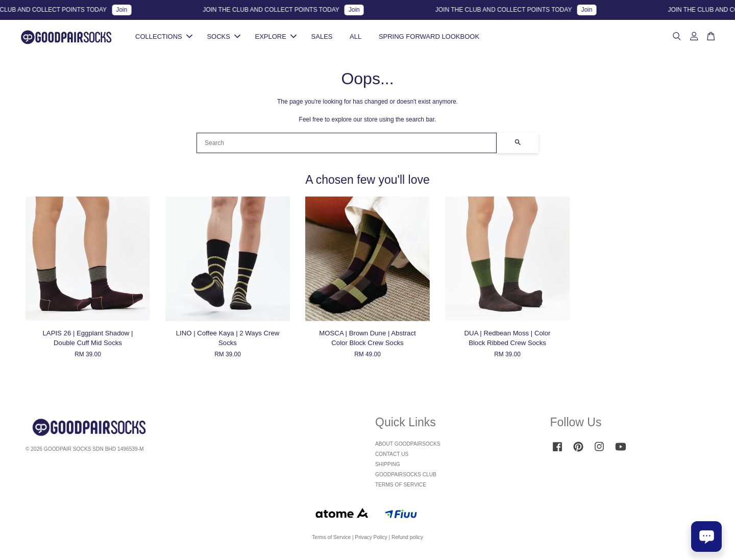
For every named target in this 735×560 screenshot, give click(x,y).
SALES (322, 38)
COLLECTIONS (164, 38)
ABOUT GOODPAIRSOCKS (408, 447)
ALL (356, 38)
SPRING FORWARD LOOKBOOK (429, 38)
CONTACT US (392, 457)
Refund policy (407, 540)
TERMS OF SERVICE (401, 487)
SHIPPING (388, 467)
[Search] (347, 145)
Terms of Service (331, 540)
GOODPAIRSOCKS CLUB (406, 478)
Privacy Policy (371, 540)
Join (127, 10)
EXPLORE (276, 38)
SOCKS (224, 38)
